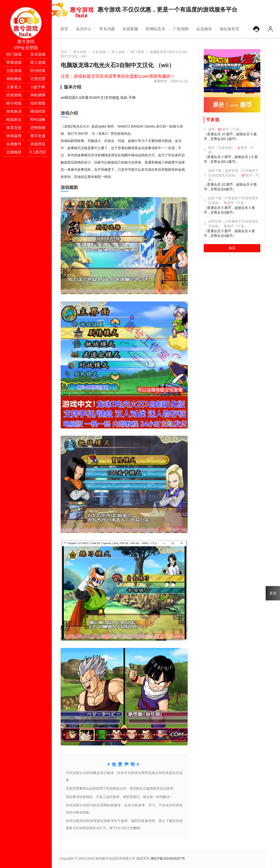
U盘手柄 (38, 87)
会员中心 (84, 29)
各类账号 (14, 144)
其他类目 (38, 144)
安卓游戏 (38, 54)
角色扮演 (14, 111)
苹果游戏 (14, 62)
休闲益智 (14, 136)
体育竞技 (14, 128)
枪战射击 (14, 120)
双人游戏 (38, 62)
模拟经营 (38, 111)
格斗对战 (14, 103)
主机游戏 (14, 71)
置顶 (273, 593)
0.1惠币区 (38, 152)
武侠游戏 (14, 95)
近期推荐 (14, 152)
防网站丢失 (156, 29)
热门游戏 (14, 54)
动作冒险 (38, 103)
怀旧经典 (38, 71)
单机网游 (14, 79)
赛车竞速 (38, 136)
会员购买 (204, 29)
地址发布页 (229, 29)
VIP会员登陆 (26, 48)
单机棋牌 (38, 95)
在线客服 (130, 29)
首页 (64, 29)
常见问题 (107, 29)
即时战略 (38, 120)
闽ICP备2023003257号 (168, 858)
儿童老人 (14, 87)
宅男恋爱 (38, 79)
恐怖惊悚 (38, 128)
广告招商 (181, 29)
